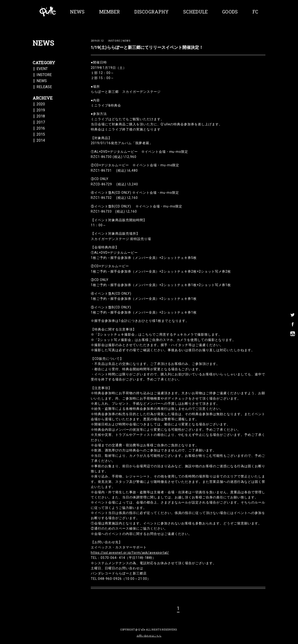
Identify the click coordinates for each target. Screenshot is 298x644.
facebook (293, 320)
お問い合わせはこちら (149, 636)
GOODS (230, 12)
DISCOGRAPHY (151, 12)
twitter (293, 310)
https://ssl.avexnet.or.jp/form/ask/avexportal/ (130, 553)
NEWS (77, 12)
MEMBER (110, 12)
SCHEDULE (195, 12)
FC (255, 12)
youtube (293, 329)
